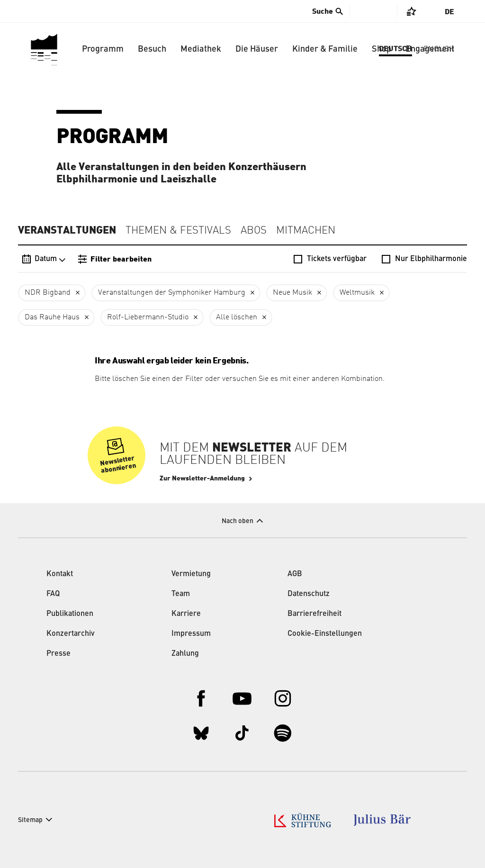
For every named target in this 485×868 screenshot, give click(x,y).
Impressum (191, 634)
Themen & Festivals (178, 231)
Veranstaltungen (67, 230)
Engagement (430, 49)
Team (181, 594)
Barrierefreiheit (314, 614)
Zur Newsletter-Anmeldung (202, 479)
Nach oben (238, 521)
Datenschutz (309, 594)
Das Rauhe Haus (52, 317)
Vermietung (191, 574)
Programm (103, 49)
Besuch (152, 49)
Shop (382, 49)
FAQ (53, 594)
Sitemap (30, 820)
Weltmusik (357, 293)
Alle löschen (237, 317)
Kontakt (60, 574)
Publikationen (70, 614)
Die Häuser (257, 49)
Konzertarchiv (71, 634)
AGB (295, 574)
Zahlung (185, 654)
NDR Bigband (48, 293)
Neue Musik (292, 293)
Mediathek (201, 49)
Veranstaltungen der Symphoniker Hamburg (172, 293)
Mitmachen (306, 231)
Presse (58, 654)
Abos (254, 231)
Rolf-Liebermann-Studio (148, 317)
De (449, 12)
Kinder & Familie (325, 49)
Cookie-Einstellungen (325, 634)
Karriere (186, 614)
